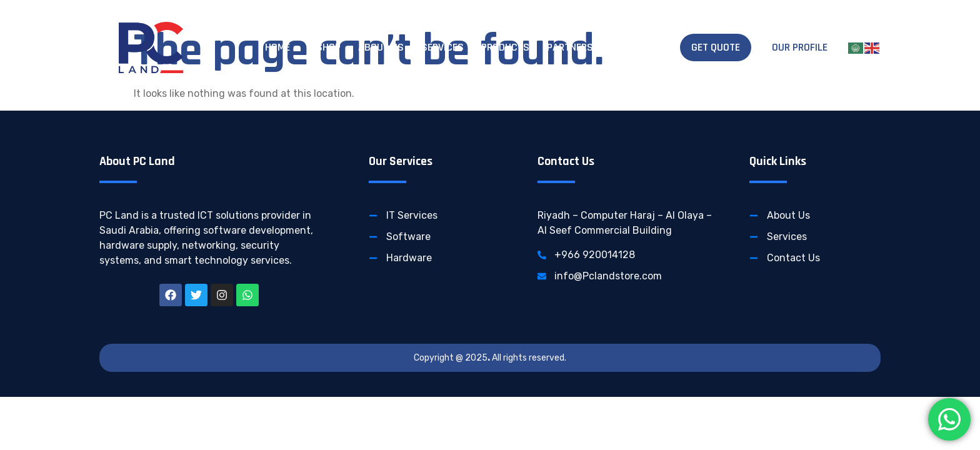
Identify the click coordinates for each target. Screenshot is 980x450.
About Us (381, 47)
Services (442, 47)
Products (505, 47)
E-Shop (324, 47)
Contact (632, 47)
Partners (570, 47)
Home (277, 47)
